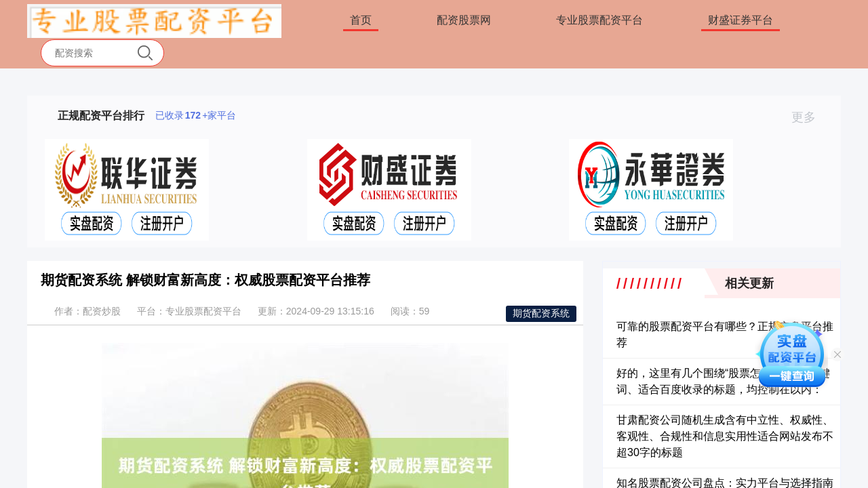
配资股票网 (464, 20)
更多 (809, 117)
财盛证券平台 (741, 20)
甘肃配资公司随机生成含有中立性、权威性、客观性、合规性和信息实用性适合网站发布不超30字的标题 (725, 436)
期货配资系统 (541, 313)
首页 (361, 20)
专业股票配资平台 (599, 20)
